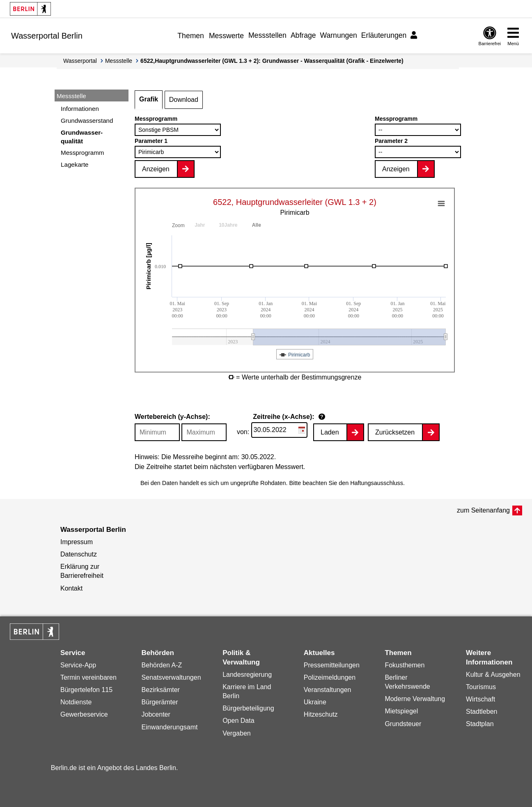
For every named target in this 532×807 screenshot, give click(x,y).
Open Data (238, 721)
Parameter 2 (391, 141)
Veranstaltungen (328, 690)
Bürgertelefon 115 (86, 690)
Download (184, 100)
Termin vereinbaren (88, 677)
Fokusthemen (405, 665)
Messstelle (119, 61)
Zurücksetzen (395, 432)
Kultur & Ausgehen (493, 675)
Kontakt (71, 588)
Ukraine (315, 702)
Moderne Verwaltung (415, 699)
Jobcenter (156, 714)
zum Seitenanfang (483, 510)
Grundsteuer (403, 724)
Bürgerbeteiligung (248, 708)
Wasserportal (80, 61)
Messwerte (226, 36)
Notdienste (76, 702)
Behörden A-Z (162, 665)
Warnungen (339, 35)
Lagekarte (75, 164)
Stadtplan (480, 724)
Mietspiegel (401, 711)
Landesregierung (247, 675)
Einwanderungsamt (170, 727)
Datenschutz (79, 554)
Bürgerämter (160, 702)
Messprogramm (83, 153)
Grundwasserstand (87, 121)
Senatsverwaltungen (171, 677)
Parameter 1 (151, 141)
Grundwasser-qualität (82, 137)
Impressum (77, 542)
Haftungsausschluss (377, 483)
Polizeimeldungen (330, 677)
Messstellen (267, 35)
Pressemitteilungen (332, 665)
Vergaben (237, 733)
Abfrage (303, 35)
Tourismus (481, 687)
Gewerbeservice (84, 714)
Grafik (149, 99)
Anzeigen (156, 169)
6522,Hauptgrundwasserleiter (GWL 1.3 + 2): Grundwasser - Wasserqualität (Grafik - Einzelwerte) (272, 61)
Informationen (80, 109)
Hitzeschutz (321, 714)
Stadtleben (482, 712)
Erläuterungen (384, 35)
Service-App (78, 665)
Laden (330, 432)
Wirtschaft (480, 699)
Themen (191, 36)
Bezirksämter (161, 690)
